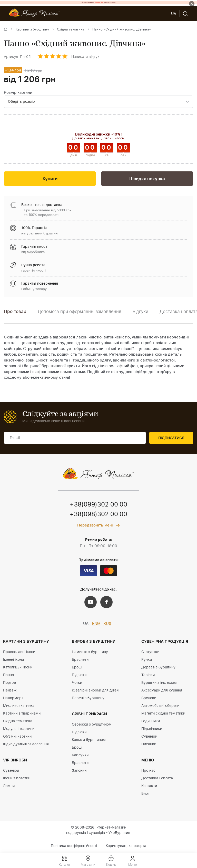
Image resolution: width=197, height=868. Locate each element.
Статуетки (150, 652)
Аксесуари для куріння (162, 690)
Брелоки (149, 698)
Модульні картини (19, 729)
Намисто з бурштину (90, 652)
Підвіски (79, 675)
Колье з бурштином (89, 740)
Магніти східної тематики (163, 714)
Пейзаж (10, 690)
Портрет (10, 683)
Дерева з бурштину (158, 667)
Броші (77, 667)
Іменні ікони (13, 660)
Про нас (148, 771)
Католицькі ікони (18, 667)
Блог (145, 794)
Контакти (149, 786)
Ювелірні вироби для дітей (95, 690)
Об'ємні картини (17, 737)
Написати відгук (85, 57)
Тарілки (148, 675)
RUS (107, 624)
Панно (8, 675)
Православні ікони (19, 652)
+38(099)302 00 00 (98, 505)
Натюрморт (13, 698)
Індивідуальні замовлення (26, 744)
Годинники (151, 721)
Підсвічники (152, 729)
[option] (80, 316)
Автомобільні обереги (160, 706)
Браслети (80, 660)
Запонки (79, 771)
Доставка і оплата (157, 778)
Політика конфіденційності (74, 846)
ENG (96, 624)
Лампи (9, 786)
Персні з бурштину (88, 698)
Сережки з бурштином (92, 725)
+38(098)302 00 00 (98, 514)
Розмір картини (18, 93)
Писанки (149, 744)
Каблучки (80, 755)
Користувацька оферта (126, 846)
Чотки (77, 683)
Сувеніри (11, 771)
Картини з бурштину (32, 30)
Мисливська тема (19, 706)
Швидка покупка (147, 179)
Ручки (147, 660)
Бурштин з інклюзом (159, 683)
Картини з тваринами (22, 714)
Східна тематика (71, 30)
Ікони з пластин (17, 778)
